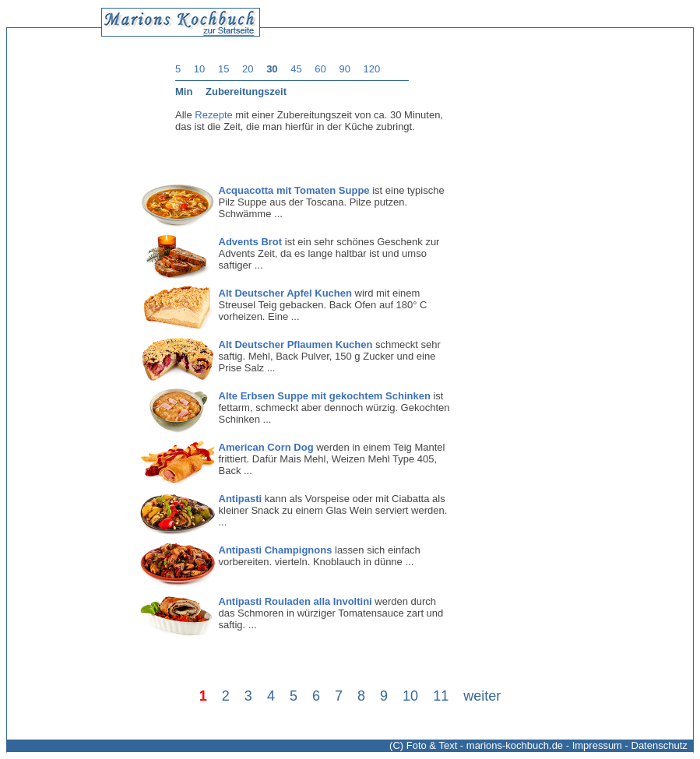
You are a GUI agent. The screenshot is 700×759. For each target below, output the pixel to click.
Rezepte (213, 115)
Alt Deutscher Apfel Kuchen (285, 293)
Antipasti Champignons (276, 550)
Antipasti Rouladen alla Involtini (295, 601)
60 (320, 69)
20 (248, 69)
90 (344, 69)
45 (296, 69)
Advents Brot (251, 242)
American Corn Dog (266, 447)
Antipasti (241, 499)
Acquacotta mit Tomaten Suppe (294, 190)
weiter (482, 696)
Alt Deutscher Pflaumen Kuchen (296, 344)
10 (199, 69)
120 (372, 69)
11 (441, 696)
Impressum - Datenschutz (630, 745)
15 (223, 69)
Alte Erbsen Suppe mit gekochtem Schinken (325, 396)
